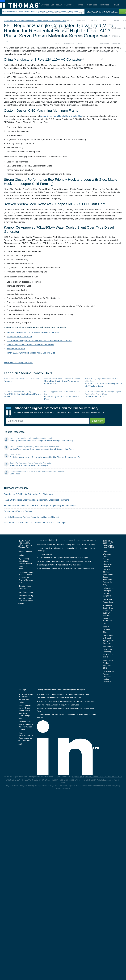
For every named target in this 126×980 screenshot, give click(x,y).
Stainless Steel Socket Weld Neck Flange (29, 466)
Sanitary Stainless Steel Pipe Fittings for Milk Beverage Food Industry (41, 441)
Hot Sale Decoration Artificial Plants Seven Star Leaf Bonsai (31, 517)
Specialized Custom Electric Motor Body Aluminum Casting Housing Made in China (35, 21)
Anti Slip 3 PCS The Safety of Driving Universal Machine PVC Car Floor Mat (65, 701)
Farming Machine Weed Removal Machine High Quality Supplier (61, 690)
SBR (20, 744)
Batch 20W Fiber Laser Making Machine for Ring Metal (30, 463)
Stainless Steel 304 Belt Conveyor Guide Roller (62, 379)
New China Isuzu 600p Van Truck (18, 363)
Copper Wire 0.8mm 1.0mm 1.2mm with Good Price (30, 345)
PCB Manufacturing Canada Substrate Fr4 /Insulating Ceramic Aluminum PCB (26, 577)
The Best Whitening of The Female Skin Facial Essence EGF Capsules (39, 341)
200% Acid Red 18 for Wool (19, 337)
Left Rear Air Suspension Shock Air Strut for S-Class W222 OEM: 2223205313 (56, 6)
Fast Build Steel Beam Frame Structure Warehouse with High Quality (104, 6)
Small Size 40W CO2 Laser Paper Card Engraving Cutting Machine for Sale (65, 568)
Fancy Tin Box (15, 455)
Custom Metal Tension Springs (18, 511)
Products (8, 381)
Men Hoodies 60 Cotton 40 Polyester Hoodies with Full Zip (33, 332)
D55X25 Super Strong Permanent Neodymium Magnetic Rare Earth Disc (37, 471)
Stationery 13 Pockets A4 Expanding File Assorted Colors (108, 652)
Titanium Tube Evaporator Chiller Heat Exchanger (73, 780)
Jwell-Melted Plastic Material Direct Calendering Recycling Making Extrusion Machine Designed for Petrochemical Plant (48, 12)
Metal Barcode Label (94, 397)
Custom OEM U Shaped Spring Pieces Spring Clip (108, 639)
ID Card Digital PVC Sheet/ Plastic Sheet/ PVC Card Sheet (59, 565)
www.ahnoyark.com (26, 592)
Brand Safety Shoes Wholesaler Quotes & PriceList (116, 6)
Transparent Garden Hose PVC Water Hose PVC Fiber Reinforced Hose (69, 6)
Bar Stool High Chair (45, 554)
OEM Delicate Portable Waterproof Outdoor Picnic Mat (108, 677)
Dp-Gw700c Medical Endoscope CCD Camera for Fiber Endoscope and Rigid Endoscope (66, 549)
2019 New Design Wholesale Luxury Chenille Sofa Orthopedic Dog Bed (64, 561)
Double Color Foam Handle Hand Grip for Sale (61, 116)
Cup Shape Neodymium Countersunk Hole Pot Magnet (92, 6)
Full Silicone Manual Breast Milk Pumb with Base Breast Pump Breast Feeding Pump (66, 710)
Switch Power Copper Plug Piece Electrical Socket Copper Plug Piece (42, 449)
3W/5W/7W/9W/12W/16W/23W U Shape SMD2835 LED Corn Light (35, 523)
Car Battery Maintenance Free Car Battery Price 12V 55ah (59, 698)
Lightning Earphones (82, 777)
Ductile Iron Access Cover (108, 601)
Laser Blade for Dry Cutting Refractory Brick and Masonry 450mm (26, 599)
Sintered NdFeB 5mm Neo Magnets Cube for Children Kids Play (26, 726)
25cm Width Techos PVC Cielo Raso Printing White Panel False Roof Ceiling (66, 545)
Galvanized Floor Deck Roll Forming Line (19, 392)
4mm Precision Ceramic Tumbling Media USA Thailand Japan (103, 385)
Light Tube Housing (15, 785)
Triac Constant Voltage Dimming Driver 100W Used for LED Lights (35, 446)
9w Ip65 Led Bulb (25, 551)
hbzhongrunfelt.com (16, 349)
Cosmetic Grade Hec (45, 6)
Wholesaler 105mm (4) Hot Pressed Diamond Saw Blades (26, 698)
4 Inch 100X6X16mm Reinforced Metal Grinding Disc (31, 353)
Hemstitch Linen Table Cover (25, 587)
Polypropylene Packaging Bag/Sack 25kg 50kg (108, 592)
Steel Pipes (15, 474)
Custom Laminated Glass (107, 629)
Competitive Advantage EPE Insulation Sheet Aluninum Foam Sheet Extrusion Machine (66, 716)
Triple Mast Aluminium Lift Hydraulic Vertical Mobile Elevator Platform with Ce (45, 457)
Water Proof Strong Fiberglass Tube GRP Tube (22, 379)
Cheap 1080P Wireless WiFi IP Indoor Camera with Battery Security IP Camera (67, 540)
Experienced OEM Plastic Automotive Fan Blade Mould (29, 494)
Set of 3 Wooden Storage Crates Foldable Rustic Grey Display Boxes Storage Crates (25, 712)
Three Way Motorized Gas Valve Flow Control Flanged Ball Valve (80, 6)
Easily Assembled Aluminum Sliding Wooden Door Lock (58, 705)
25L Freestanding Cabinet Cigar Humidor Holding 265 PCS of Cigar (62, 558)
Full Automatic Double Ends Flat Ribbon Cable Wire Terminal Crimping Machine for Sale (108, 614)
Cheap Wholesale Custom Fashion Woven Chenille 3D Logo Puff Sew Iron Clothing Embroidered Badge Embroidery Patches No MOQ (108, 568)
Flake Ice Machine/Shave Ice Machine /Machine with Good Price (26, 737)
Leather (21, 555)
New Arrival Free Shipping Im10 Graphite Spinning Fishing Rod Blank (63, 694)
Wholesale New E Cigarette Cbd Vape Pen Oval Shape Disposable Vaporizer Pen (25, 544)
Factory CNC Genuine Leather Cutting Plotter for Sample (31, 438)
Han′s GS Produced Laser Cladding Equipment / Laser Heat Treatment (36, 500)
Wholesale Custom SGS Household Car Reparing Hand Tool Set (108, 544)
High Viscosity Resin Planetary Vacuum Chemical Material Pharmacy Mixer (26, 564)
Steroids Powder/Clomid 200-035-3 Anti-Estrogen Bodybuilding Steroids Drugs (40, 506)
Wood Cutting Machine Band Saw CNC (108, 664)
